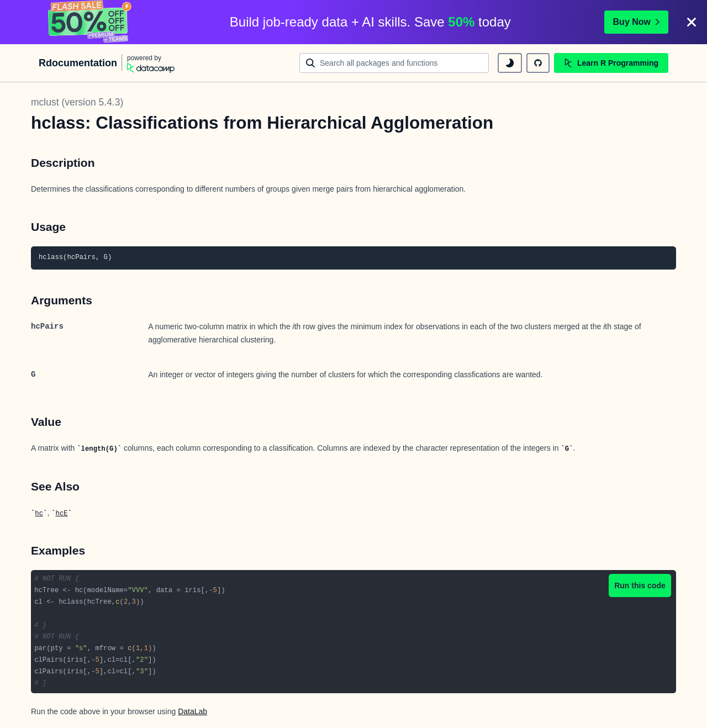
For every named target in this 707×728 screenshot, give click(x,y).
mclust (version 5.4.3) (77, 102)
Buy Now (636, 22)
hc (39, 514)
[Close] (692, 22)
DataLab (192, 711)
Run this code (640, 585)
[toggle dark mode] (510, 63)
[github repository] (538, 63)
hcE (62, 514)
